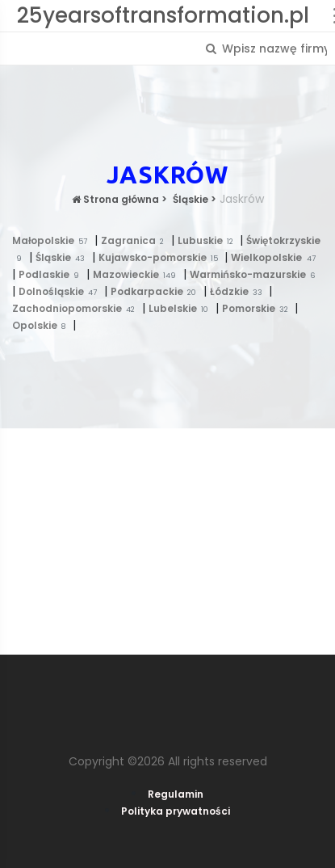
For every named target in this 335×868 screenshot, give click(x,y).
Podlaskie (52, 274)
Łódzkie (240, 291)
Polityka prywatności (176, 811)
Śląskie (64, 257)
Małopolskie (53, 240)
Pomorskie (259, 308)
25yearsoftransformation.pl (163, 15)
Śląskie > (193, 199)
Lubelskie (182, 308)
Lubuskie (209, 240)
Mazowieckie (138, 274)
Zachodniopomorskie (77, 308)
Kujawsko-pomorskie (162, 257)
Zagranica (136, 240)
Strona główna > (119, 199)
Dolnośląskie (61, 291)
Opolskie (42, 325)
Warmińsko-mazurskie (255, 274)
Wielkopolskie (275, 257)
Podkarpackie (157, 291)
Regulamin (176, 794)
